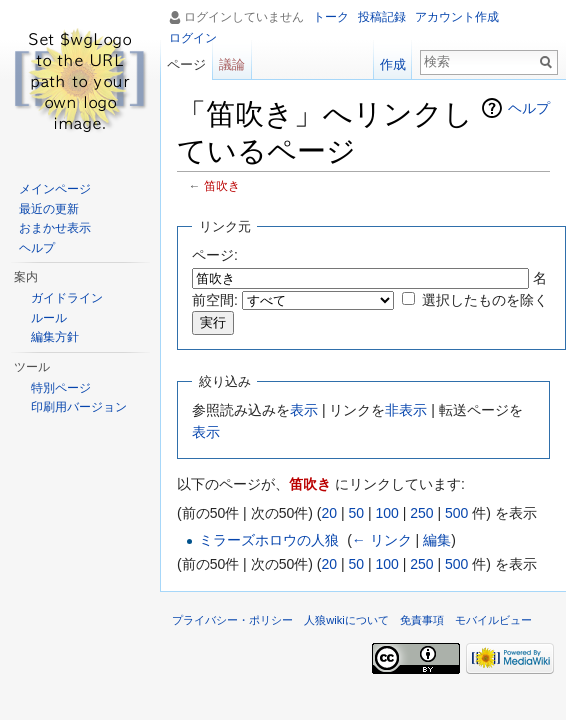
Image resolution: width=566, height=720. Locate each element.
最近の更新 (49, 209)
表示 (304, 410)
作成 (393, 64)
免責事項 (422, 620)
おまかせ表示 (55, 228)
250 (421, 513)
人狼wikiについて (346, 620)
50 (356, 513)
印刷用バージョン (79, 407)
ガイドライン (67, 298)
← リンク (382, 540)
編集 (437, 540)
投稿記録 (382, 17)
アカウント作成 (457, 17)
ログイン (193, 38)
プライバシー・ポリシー (232, 620)
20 (329, 513)
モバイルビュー (493, 620)
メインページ (55, 189)
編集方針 (55, 337)
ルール (49, 318)
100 (386, 513)
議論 (232, 64)
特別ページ (61, 388)
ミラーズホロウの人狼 (269, 540)
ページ (186, 64)
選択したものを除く (485, 300)
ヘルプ (529, 108)
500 (456, 513)
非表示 (406, 410)
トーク (331, 17)
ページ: (215, 255)
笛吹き (222, 185)
